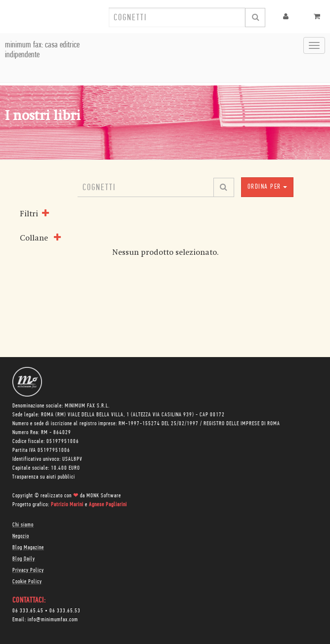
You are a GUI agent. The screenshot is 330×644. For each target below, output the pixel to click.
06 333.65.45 (28, 611)
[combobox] (177, 17)
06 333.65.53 (65, 611)
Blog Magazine (28, 548)
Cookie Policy (27, 582)
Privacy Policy (28, 570)
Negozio (21, 536)
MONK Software (104, 496)
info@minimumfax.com (53, 620)
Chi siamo (23, 525)
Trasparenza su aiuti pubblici (44, 477)
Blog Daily (24, 559)
